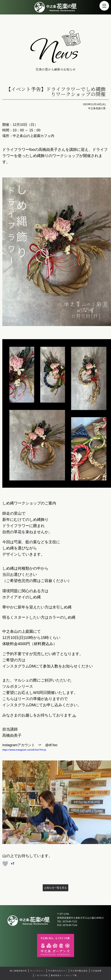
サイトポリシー (38, 971)
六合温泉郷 (96, 971)
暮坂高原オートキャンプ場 (63, 975)
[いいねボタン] (5, 864)
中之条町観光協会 (79, 971)
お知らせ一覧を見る (55, 888)
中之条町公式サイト (58, 971)
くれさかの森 (41, 975)
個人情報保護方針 (18, 971)
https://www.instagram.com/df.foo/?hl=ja (24, 750)
